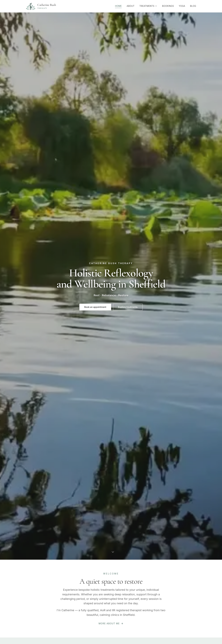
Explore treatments (128, 307)
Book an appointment (95, 307)
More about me (111, 623)
